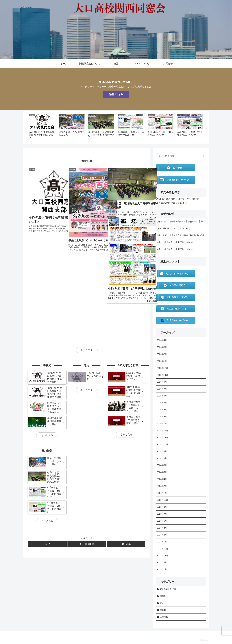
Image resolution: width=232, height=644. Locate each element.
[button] (203, 156)
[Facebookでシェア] (87, 489)
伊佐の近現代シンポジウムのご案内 (173, 228)
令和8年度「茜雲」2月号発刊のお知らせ (176, 242)
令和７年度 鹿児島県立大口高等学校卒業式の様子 (181, 235)
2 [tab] (118, 146)
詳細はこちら (116, 94)
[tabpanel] (42, 127)
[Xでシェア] (47, 489)
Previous (25, 128)
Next (207, 128)
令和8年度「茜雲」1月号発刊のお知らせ (176, 249)
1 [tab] (114, 146)
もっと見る (87, 295)
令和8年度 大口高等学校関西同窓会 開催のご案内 (180, 221)
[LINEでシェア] (126, 489)
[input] (181, 156)
